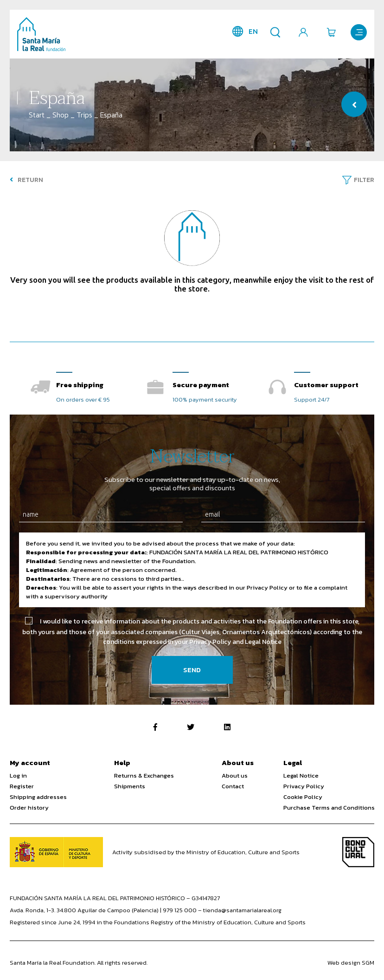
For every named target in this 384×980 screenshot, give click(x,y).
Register (22, 786)
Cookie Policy (303, 797)
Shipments (130, 786)
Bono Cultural (358, 852)
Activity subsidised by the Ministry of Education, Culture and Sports (206, 852)
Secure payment (201, 385)
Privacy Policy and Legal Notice (235, 642)
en (253, 31)
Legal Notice (301, 776)
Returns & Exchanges (144, 776)
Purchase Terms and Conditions (329, 808)
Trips (84, 115)
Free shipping (80, 385)
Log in (18, 776)
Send (192, 670)
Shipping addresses (38, 797)
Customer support (326, 385)
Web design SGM (351, 963)
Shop (61, 115)
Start (37, 115)
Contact (233, 786)
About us (235, 776)
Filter (364, 180)
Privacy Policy (304, 786)
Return (26, 180)
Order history (29, 808)
